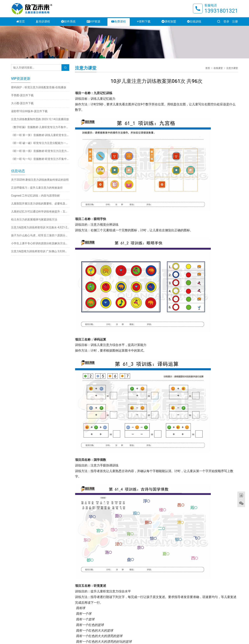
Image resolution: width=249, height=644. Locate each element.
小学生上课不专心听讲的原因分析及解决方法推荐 (40, 243)
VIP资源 (93, 22)
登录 (226, 22)
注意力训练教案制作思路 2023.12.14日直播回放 (40, 119)
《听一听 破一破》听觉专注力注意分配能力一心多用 (40, 143)
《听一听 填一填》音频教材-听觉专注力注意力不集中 (40, 151)
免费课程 (119, 22)
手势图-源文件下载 (22, 95)
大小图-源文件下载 (22, 103)
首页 (21, 22)
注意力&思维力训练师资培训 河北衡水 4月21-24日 (40, 227)
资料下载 (144, 22)
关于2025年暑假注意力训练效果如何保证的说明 (40, 180)
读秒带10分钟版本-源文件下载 (29, 111)
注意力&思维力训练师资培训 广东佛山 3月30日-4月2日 (40, 251)
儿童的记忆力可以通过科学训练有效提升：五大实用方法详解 (40, 211)
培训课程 (43, 22)
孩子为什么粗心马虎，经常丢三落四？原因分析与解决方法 (40, 235)
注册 (235, 22)
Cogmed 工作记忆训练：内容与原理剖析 (35, 196)
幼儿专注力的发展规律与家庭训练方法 (34, 219)
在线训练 (194, 22)
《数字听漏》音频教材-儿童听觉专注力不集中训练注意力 (40, 127)
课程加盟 (169, 22)
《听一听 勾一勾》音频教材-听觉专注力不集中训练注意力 (40, 159)
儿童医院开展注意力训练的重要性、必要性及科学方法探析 (40, 204)
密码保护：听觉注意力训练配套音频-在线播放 (39, 87)
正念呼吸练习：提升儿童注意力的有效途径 (37, 188)
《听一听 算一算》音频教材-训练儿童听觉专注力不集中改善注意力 (40, 135)
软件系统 (68, 22)
